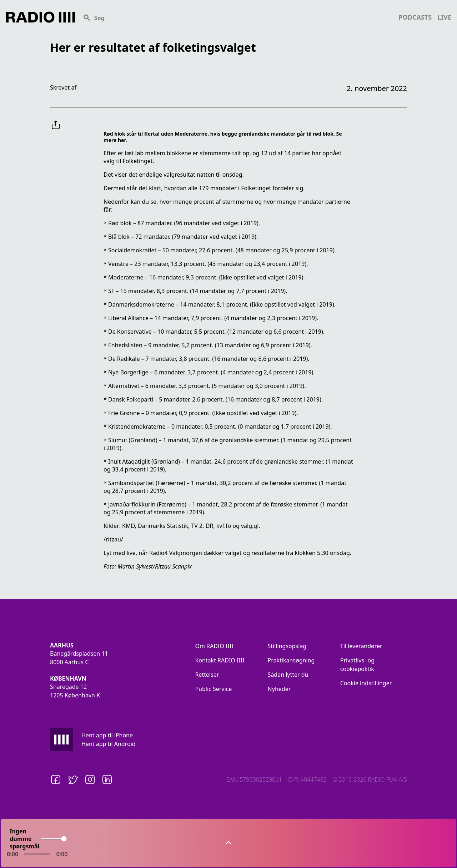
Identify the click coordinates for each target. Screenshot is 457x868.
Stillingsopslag (287, 646)
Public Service (213, 689)
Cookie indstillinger (366, 683)
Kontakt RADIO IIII (220, 660)
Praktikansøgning (291, 660)
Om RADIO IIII (214, 646)
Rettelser (207, 675)
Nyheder (279, 689)
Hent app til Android (109, 744)
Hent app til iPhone (107, 735)
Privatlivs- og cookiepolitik (357, 665)
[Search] (237, 17)
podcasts (415, 17)
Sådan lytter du (288, 675)
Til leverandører (361, 646)
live (444, 17)
